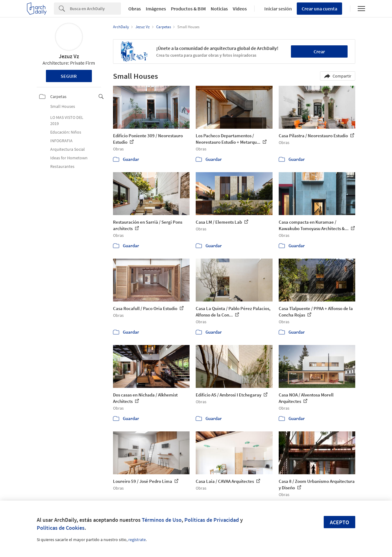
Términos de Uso (162, 520)
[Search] (95, 9)
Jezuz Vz (69, 56)
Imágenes (156, 9)
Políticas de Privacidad (212, 520)
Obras (135, 9)
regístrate (137, 540)
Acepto (339, 522)
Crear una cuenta (319, 9)
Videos (240, 9)
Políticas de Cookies (61, 528)
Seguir (69, 76)
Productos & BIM (188, 9)
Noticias (219, 9)
